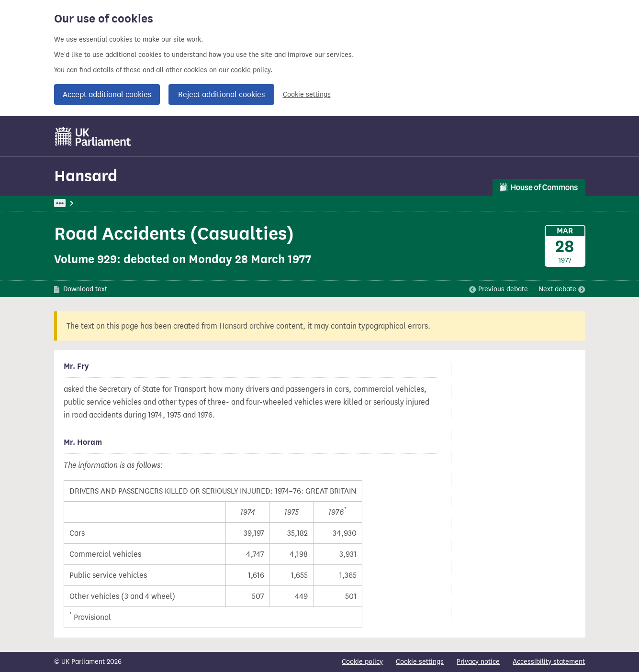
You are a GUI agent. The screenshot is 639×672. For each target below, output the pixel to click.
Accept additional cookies (107, 94)
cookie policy (251, 70)
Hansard (86, 176)
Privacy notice (478, 662)
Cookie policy (362, 662)
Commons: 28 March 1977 (187, 203)
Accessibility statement (549, 662)
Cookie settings (307, 94)
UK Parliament (76, 203)
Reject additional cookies (221, 94)
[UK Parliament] (93, 136)
